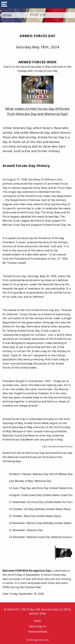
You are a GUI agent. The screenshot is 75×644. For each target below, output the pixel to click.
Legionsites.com (41, 640)
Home (37, 621)
